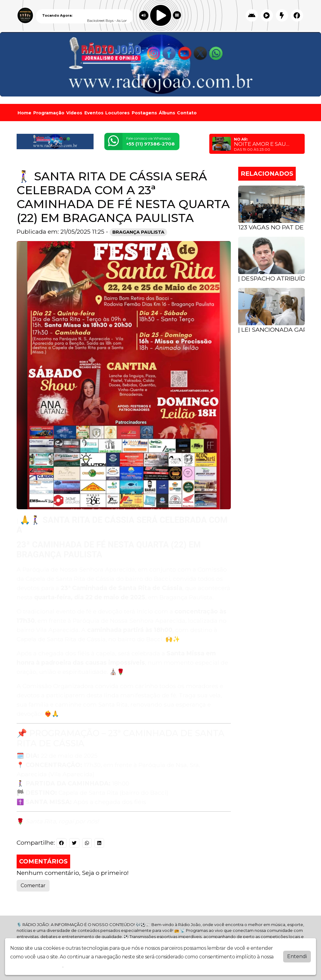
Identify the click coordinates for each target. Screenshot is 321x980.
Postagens (144, 113)
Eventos (94, 113)
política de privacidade (36, 966)
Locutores (117, 113)
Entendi (297, 956)
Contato (187, 113)
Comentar (33, 886)
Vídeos (74, 113)
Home (24, 113)
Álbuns (167, 113)
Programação (49, 113)
